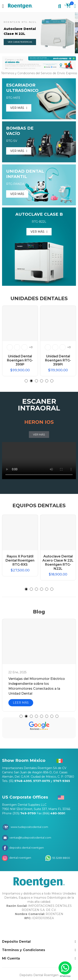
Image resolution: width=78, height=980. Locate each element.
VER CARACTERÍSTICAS (20, 42)
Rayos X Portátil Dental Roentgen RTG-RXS (20, 560)
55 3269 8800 (61, 858)
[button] (3, 33)
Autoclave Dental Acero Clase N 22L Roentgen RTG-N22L (58, 562)
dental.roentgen (20, 858)
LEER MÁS (21, 703)
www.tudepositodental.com (29, 827)
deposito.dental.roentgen (26, 848)
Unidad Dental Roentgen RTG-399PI (58, 360)
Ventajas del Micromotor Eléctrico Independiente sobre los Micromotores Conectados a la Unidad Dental (37, 686)
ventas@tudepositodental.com (30, 838)
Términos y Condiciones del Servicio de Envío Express (39, 73)
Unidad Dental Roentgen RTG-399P (20, 360)
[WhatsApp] (65, 969)
